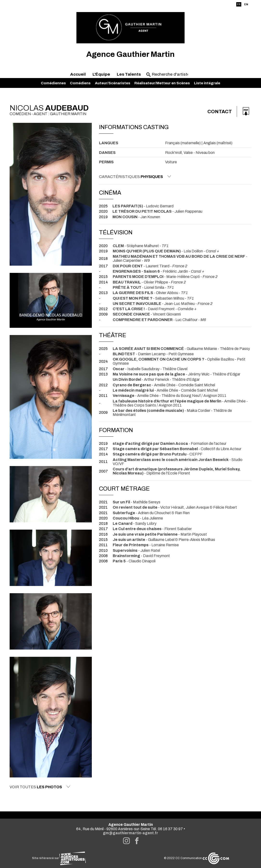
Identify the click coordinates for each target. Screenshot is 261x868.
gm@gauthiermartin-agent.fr (130, 833)
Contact (220, 112)
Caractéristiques (135, 177)
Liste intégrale (207, 83)
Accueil (78, 74)
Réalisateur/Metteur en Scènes (162, 83)
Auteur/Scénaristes (113, 83)
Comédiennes (53, 83)
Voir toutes (40, 787)
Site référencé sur (59, 858)
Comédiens (80, 83)
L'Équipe (101, 74)
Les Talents (129, 74)
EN (246, 4)
